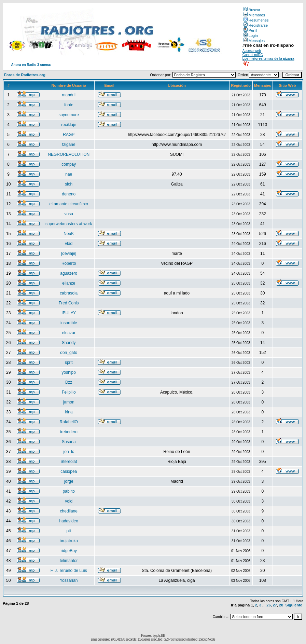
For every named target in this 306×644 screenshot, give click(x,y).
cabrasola (69, 293)
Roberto (69, 263)
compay (69, 164)
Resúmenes (256, 20)
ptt (69, 531)
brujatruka (69, 541)
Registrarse (256, 25)
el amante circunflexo (69, 204)
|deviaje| (69, 254)
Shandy (69, 343)
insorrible (69, 323)
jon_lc (69, 452)
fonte (69, 105)
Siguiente (294, 605)
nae (69, 174)
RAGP (69, 135)
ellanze (69, 283)
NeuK (69, 234)
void (69, 501)
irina (69, 412)
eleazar (69, 333)
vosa (69, 214)
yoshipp (69, 372)
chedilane (69, 511)
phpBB (161, 636)
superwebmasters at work (69, 224)
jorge (69, 481)
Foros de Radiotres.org (25, 75)
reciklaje (69, 125)
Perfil (250, 30)
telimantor (69, 561)
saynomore (69, 115)
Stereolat (69, 462)
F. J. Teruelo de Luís (69, 571)
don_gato (69, 353)
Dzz (69, 382)
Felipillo (69, 392)
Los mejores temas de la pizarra (268, 59)
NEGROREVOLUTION (69, 154)
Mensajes (254, 41)
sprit (69, 362)
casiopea (69, 471)
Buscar (252, 10)
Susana (69, 442)
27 (275, 605)
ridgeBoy (69, 551)
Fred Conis (69, 303)
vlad (69, 244)
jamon (69, 402)
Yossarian (69, 580)
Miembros (254, 15)
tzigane (69, 145)
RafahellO (69, 422)
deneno (69, 194)
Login (251, 36)
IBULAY (69, 313)
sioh (69, 184)
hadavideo (69, 521)
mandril (69, 95)
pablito (69, 491)
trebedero (69, 432)
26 (268, 605)
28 (281, 605)
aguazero (69, 273)
